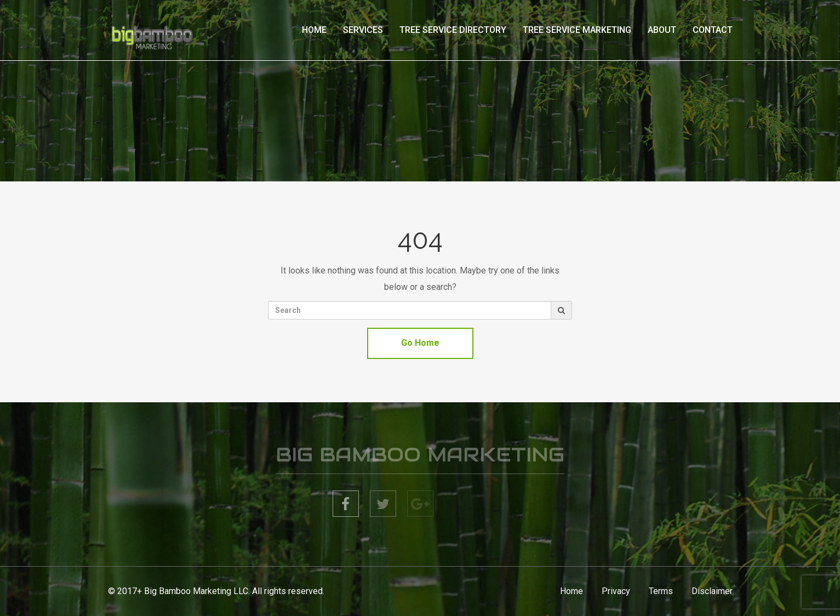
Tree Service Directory (453, 30)
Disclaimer (712, 591)
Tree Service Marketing (577, 30)
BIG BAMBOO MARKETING (420, 457)
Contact (713, 30)
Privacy (616, 591)
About (662, 30)
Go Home (420, 343)
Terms (661, 591)
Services (363, 30)
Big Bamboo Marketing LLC (196, 591)
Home (314, 30)
